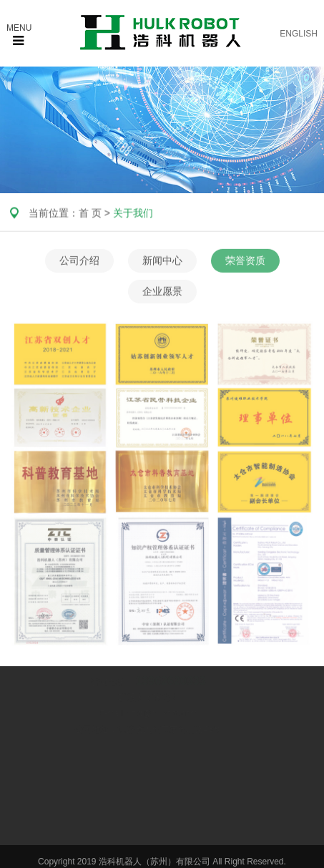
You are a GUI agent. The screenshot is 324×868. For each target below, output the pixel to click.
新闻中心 (162, 262)
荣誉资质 (245, 262)
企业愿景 (162, 292)
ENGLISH (299, 34)
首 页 (90, 213)
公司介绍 (79, 262)
